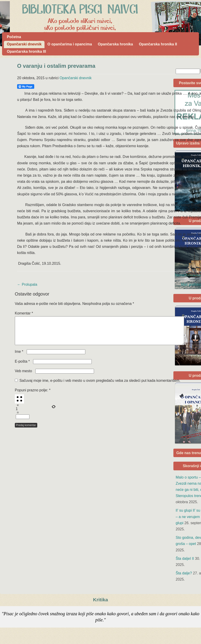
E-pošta (22, 367)
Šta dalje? (184, 573)
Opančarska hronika (115, 44)
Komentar (24, 313)
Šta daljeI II (185, 559)
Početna (14, 37)
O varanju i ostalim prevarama (56, 66)
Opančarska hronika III (26, 51)
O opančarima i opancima (70, 44)
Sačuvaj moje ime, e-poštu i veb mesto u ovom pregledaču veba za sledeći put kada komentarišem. (100, 386)
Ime (19, 357)
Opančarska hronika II (158, 44)
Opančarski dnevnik (24, 44)
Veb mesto (23, 376)
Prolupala (27, 284)
